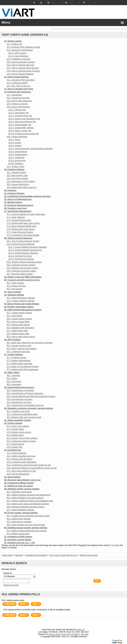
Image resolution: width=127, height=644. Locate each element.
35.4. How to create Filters (18, 322)
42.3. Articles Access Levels (19, 432)
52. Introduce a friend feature (18, 540)
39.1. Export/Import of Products (20, 390)
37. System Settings (13, 355)
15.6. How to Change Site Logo (20, 65)
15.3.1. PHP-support (17, 53)
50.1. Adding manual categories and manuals (26, 531)
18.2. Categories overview (18, 98)
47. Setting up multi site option (19, 486)
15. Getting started (13, 41)
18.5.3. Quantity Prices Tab (20, 116)
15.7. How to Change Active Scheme (23, 68)
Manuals (19, 555)
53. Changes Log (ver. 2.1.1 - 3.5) (19, 543)
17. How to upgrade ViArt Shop (19, 89)
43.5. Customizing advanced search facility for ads (29, 465)
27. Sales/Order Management (18, 211)
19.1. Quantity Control (16, 172)
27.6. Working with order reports (21, 229)
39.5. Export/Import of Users (19, 402)
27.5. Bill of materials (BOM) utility (22, 226)
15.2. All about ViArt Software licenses (23, 47)
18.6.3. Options (15, 146)
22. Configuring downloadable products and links (27, 196)
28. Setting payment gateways (18, 238)
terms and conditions (71, 634)
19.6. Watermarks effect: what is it (21, 187)
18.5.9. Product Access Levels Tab (23, 134)
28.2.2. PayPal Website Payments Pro (25, 250)
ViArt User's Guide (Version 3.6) (63, 555)
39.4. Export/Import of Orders (19, 399)
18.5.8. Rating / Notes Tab (20, 131)
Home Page (7, 555)
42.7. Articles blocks (15, 444)
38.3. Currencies (14, 381)
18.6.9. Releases (16, 164)
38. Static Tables (12, 373)
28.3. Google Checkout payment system (24, 262)
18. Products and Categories (18, 92)
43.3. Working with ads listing (19, 459)
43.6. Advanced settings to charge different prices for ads (32, 468)
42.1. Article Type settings (18, 426)
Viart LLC (81, 630)
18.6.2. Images (15, 143)
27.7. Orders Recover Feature (20, 232)
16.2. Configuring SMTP (17, 83)
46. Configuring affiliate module (19, 483)
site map (85, 634)
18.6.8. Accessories (17, 161)
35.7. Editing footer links (17, 331)
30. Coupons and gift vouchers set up (22, 280)
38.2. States (12, 378)
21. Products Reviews (14, 193)
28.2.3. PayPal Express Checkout (23, 253)
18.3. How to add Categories (19, 101)
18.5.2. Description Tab (18, 113)
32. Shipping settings (14, 295)
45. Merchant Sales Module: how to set (22, 480)
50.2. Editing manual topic (18, 534)
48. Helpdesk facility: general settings (22, 489)
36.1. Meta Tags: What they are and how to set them (30, 343)
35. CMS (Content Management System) (23, 310)
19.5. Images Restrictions (18, 184)
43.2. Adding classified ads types (21, 456)
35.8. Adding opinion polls (18, 334)
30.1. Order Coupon (15, 283)
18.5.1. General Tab (17, 110)
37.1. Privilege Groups (16, 358)
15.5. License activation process (21, 62)
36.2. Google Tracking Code (19, 346)
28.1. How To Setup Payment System (23, 241)
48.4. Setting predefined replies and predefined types (30, 501)
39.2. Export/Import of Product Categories (25, 393)
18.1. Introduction (14, 95)
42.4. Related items (15, 435)
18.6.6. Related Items (18, 155)
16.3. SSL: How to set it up (18, 86)
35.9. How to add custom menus (21, 337)
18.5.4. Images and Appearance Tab (24, 119)
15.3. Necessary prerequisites (20, 50)
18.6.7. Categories (16, 158)
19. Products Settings (14, 169)
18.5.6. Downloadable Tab (20, 125)
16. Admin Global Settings (16, 77)
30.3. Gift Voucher (15, 289)
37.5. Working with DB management (22, 370)
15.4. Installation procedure (19, 59)
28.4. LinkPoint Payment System (21, 265)
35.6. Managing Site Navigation (20, 328)
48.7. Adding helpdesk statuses (20, 510)
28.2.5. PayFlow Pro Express (21, 259)
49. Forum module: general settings (21, 513)
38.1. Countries (13, 375)
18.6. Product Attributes (17, 137)
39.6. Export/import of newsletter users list (25, 405)
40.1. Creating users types (18, 411)
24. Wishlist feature (13, 202)
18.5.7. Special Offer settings (21, 128)
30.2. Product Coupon (16, 286)
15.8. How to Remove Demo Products (23, 71)
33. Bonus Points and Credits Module (22, 304)
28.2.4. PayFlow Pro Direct (20, 256)
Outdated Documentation (36, 555)
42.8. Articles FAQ (15, 447)
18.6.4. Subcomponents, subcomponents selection (31, 149)
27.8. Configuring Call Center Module (23, 235)
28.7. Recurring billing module (20, 274)
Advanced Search (11, 585)
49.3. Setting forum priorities (19, 522)
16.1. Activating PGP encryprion (21, 80)
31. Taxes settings (13, 292)
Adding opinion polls (89, 555)
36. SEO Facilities (12, 340)
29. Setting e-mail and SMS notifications (23, 277)
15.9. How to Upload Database (20, 74)
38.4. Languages (14, 384)
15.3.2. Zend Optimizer (18, 56)
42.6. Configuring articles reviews (21, 441)
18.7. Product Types (15, 167)
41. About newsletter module (18, 420)
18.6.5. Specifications (18, 152)
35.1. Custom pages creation (19, 313)
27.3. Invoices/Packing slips (19, 220)
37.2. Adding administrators (19, 361)
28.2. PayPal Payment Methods (21, 244)
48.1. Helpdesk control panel (19, 492)
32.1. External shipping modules (21, 298)
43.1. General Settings (16, 453)
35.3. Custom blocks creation (19, 319)
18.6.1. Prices (14, 140)
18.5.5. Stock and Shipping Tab (22, 122)
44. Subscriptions (12, 477)
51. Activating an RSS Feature (18, 537)
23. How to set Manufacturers (18, 199)
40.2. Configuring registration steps (22, 414)
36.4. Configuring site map (18, 352)
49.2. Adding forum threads (19, 519)
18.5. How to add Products (18, 107)
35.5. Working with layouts (18, 325)
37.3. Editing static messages (20, 364)
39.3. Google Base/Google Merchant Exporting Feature (31, 396)
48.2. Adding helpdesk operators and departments (29, 495)
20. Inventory (10, 190)
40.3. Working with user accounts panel (24, 417)
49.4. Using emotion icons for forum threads (26, 525)
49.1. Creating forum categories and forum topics (28, 516)
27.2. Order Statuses (16, 217)
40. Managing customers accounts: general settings (29, 408)
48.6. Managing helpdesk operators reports (26, 507)
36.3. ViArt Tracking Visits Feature (22, 349)
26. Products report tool (15, 208)
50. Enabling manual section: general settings (26, 528)
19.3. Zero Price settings (17, 178)
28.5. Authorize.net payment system (22, 268)
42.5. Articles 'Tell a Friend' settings (22, 438)
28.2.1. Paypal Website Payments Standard (27, 247)
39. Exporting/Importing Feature (19, 387)
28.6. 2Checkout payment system (21, 271)
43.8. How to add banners (18, 474)
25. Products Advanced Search (19, 205)
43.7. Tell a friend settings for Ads (21, 471)
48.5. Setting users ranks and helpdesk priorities (28, 504)
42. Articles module (13, 423)
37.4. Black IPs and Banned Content (23, 367)
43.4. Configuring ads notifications (22, 462)
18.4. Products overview (17, 104)
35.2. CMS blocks (14, 316)
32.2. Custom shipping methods (21, 301)
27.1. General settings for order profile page (26, 214)
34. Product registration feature (19, 307)
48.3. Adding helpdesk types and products (25, 498)
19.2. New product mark (17, 175)
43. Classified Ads (13, 450)
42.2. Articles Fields (15, 429)
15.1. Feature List (14, 44)
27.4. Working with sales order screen (23, 223)
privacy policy (54, 634)
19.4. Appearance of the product (21, 181)
